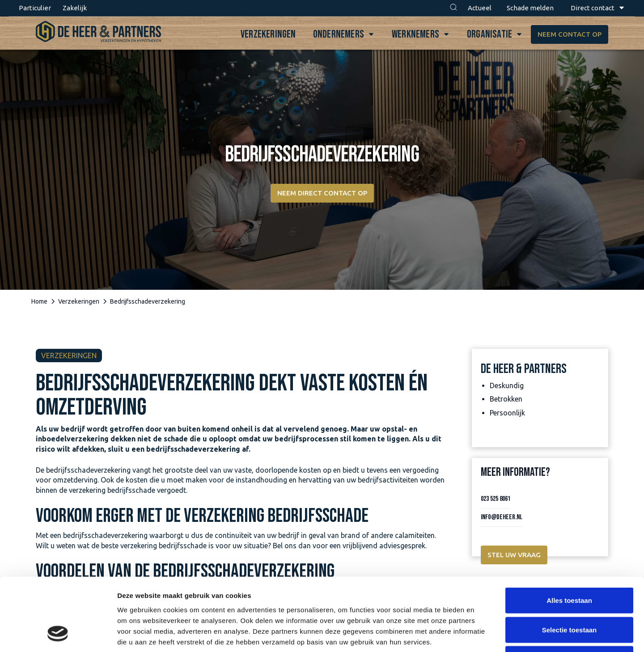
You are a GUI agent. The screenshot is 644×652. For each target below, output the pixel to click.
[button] (453, 8)
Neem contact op (570, 34)
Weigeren (569, 593)
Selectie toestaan (570, 564)
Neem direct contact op (322, 193)
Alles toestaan (569, 535)
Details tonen (483, 634)
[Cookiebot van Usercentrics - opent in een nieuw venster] (58, 635)
